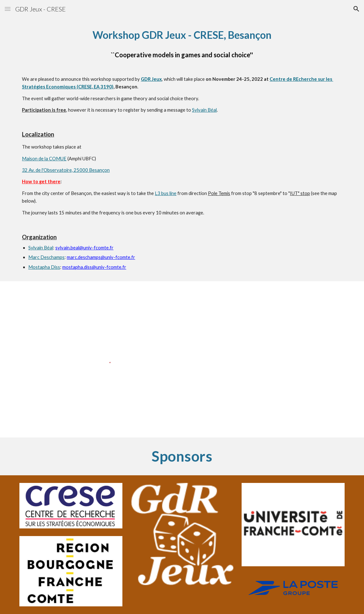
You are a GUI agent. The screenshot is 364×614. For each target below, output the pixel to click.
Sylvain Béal (204, 110)
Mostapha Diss (44, 267)
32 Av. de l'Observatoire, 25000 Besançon (66, 170)
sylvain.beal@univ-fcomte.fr (84, 248)
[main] (182, 150)
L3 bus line (166, 193)
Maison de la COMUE (44, 159)
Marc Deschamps (46, 257)
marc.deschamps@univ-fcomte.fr (101, 257)
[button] (8, 9)
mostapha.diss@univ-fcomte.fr (94, 267)
